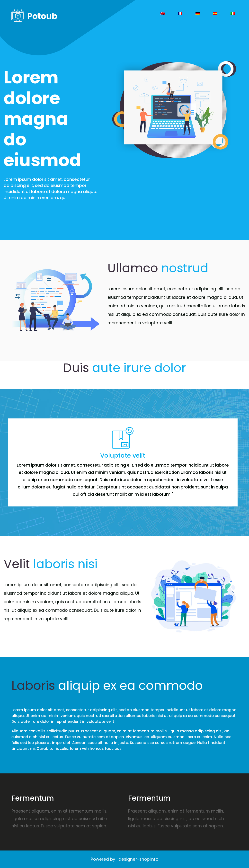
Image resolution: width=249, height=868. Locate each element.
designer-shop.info (138, 859)
